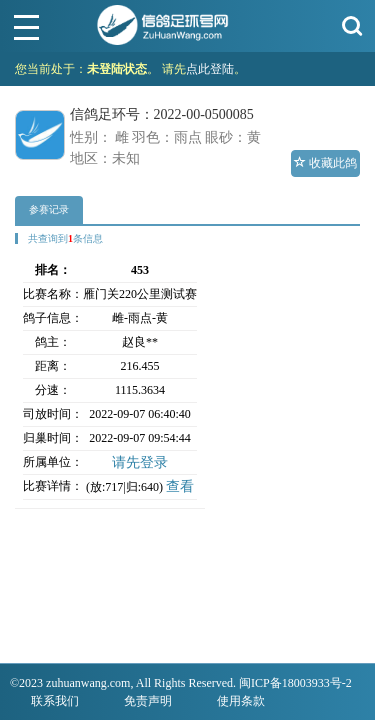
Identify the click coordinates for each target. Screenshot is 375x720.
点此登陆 (210, 69)
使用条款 (241, 701)
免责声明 (148, 701)
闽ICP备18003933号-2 (295, 683)
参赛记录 (49, 209)
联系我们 (55, 701)
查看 (180, 486)
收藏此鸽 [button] (325, 163)
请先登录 (140, 462)
